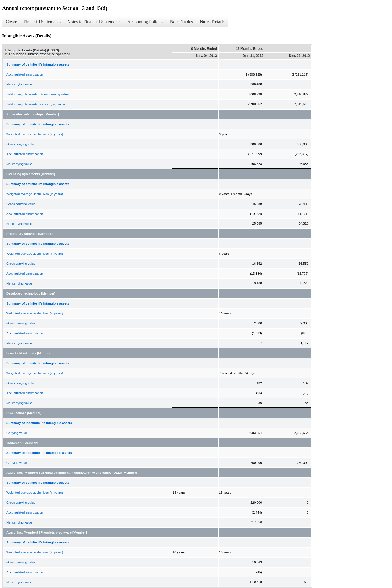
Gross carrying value (21, 144)
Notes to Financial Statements (94, 22)
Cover (11, 22)
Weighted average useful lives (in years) (35, 134)
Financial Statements (42, 22)
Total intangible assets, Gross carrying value (37, 94)
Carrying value (17, 433)
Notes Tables (182, 22)
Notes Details (212, 22)
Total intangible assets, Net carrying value (36, 104)
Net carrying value (19, 84)
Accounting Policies (145, 22)
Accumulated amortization (25, 74)
